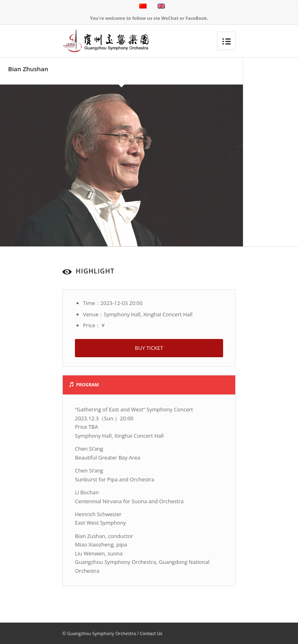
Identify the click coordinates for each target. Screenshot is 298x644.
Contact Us (151, 633)
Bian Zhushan (28, 69)
